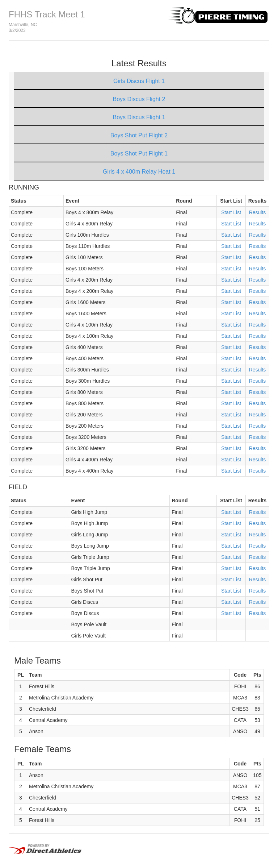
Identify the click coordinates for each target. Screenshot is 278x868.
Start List (231, 212)
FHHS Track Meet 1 (47, 14)
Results (258, 212)
